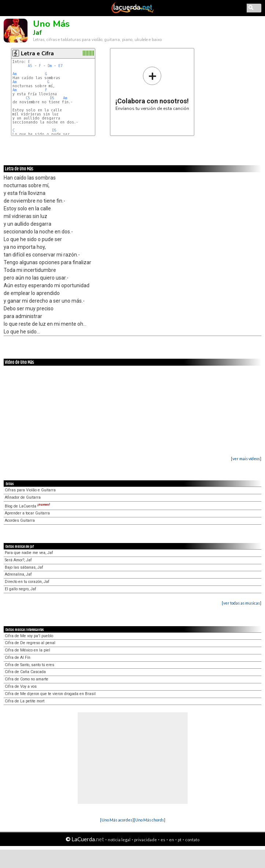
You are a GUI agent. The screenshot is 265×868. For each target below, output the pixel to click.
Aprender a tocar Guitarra (27, 513)
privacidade (146, 840)
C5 (28, 98)
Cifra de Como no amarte (27, 679)
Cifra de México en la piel (27, 650)
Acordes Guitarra (20, 520)
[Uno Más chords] (150, 820)
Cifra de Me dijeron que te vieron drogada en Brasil (50, 694)
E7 (60, 66)
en (172, 840)
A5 (30, 66)
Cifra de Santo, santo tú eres (30, 665)
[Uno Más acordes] (117, 820)
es (163, 840)
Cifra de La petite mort (25, 701)
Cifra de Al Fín (18, 658)
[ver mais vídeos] (246, 459)
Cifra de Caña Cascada (25, 672)
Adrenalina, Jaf (18, 574)
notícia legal (119, 840)
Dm (50, 66)
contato (192, 840)
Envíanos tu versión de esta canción (152, 88)
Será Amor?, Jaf (18, 560)
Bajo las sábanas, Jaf (24, 567)
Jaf (37, 33)
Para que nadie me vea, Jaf (29, 553)
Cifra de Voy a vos (21, 686)
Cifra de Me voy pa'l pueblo (29, 636)
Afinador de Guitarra (23, 497)
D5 (52, 98)
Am (14, 74)
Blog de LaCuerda (27, 506)
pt (180, 840)
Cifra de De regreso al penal (30, 643)
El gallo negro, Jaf (21, 589)
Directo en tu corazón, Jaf (27, 582)
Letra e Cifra (37, 53)
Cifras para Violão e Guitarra (30, 490)
